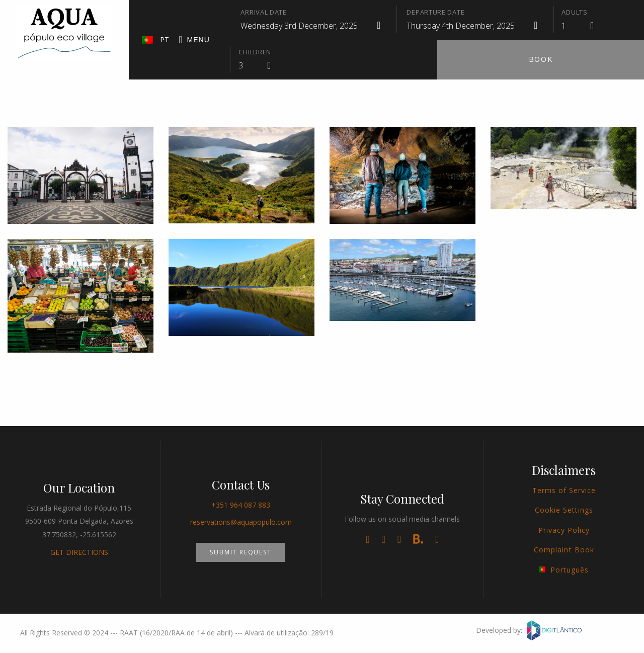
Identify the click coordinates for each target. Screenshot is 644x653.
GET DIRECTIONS (79, 552)
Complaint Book (564, 550)
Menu (194, 40)
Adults (574, 12)
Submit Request (240, 552)
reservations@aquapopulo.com (241, 522)
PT (156, 39)
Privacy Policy (564, 530)
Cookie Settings (564, 510)
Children (255, 52)
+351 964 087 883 (241, 505)
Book (541, 59)
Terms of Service (564, 490)
